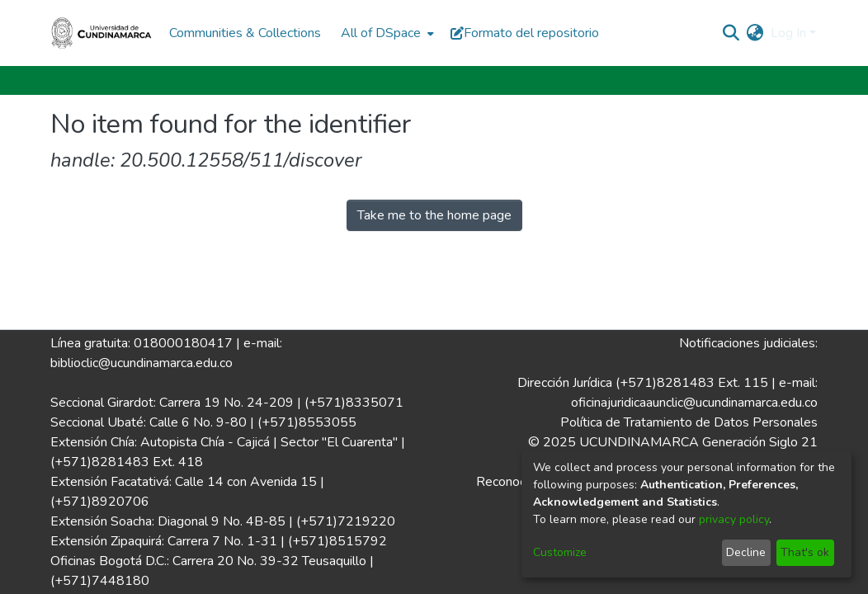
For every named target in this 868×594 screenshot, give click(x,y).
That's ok (805, 552)
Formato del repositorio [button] (525, 33)
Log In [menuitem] (788, 33)
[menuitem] (386, 33)
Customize (560, 552)
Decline (746, 552)
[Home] (101, 33)
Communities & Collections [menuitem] (245, 33)
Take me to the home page (434, 215)
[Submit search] (731, 33)
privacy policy (734, 519)
